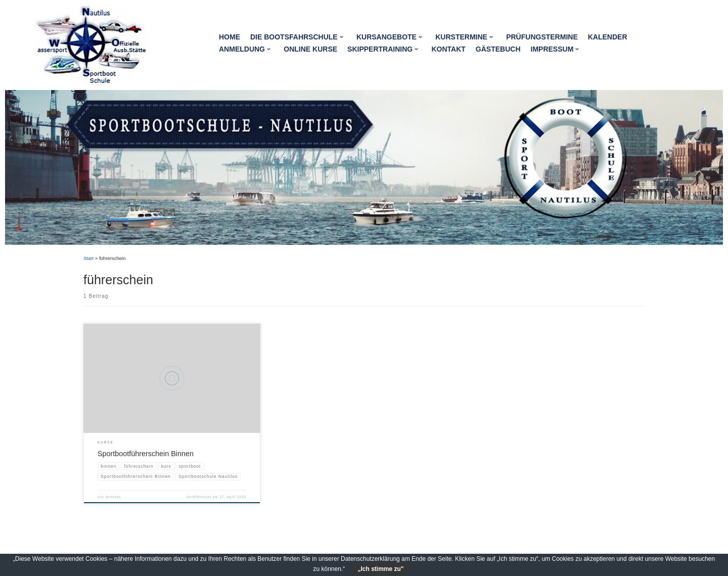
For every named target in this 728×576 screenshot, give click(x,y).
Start (88, 258)
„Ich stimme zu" (381, 569)
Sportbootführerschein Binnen (146, 454)
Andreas (113, 497)
